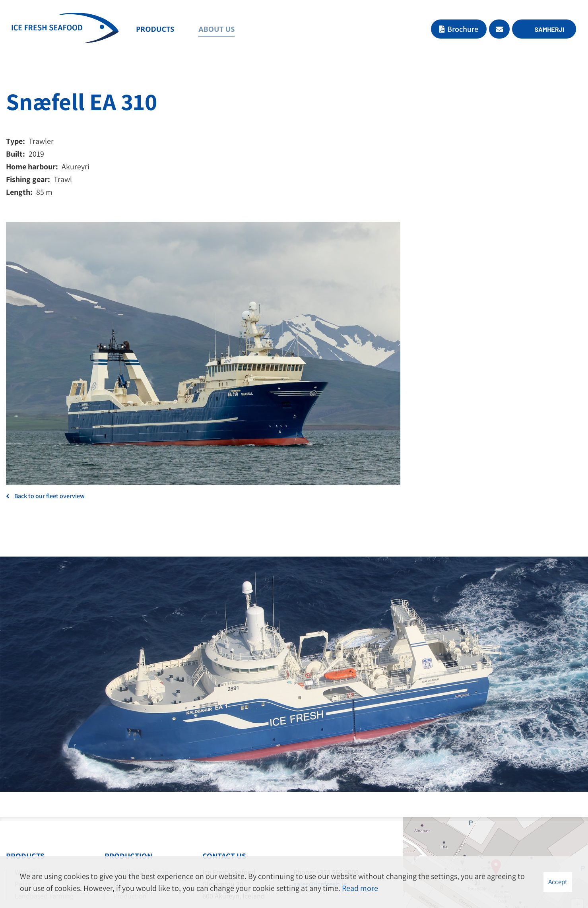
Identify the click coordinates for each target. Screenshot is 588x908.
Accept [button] (558, 882)
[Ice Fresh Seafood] (65, 29)
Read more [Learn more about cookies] (360, 888)
